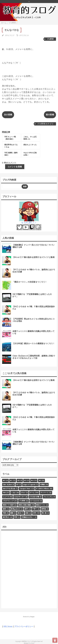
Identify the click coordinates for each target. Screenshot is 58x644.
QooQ (33, 643)
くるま (13, 493)
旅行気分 (6, 517)
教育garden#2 (16, 509)
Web (4, 493)
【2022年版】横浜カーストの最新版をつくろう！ (34, 344)
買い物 (44, 513)
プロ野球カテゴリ (45, 124)
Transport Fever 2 (26, 489)
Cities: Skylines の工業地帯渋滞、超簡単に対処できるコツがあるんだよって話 (34, 357)
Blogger (32, 617)
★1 (11, 480)
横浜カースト (41, 505)
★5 (40, 480)
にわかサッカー (19, 497)
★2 (19, 480)
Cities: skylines (7, 485)
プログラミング (8, 501)
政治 (19, 513)
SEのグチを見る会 (9, 489)
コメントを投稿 (15, 167)
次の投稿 (8, 115)
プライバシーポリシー (24, 627)
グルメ (23, 493)
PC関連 (42, 485)
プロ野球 (50, 39)
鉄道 (27, 513)
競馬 (4, 509)
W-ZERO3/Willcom (42, 489)
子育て (34, 509)
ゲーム (32, 493)
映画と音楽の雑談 (25, 505)
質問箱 (44, 509)
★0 (4, 480)
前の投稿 (50, 115)
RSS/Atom (8, 627)
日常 (34, 513)
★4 (32, 480)
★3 (25, 480)
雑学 (26, 509)
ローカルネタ (35, 501)
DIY (17, 485)
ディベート (44, 493)
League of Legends (29, 485)
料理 (16, 517)
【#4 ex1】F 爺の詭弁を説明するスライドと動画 (33, 257)
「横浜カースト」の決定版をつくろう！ (30, 282)
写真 (4, 513)
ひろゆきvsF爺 (34, 497)
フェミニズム (48, 497)
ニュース (6, 497)
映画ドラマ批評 (8, 505)
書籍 (12, 513)
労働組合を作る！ (28, 517)
